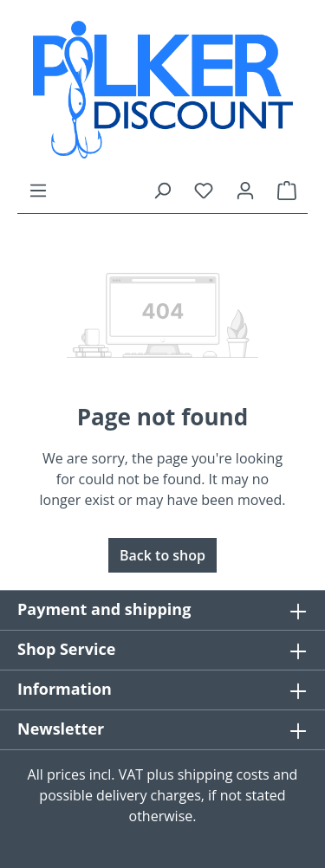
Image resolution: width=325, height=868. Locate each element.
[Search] (162, 190)
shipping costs (224, 774)
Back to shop (162, 555)
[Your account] (245, 190)
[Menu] (38, 190)
